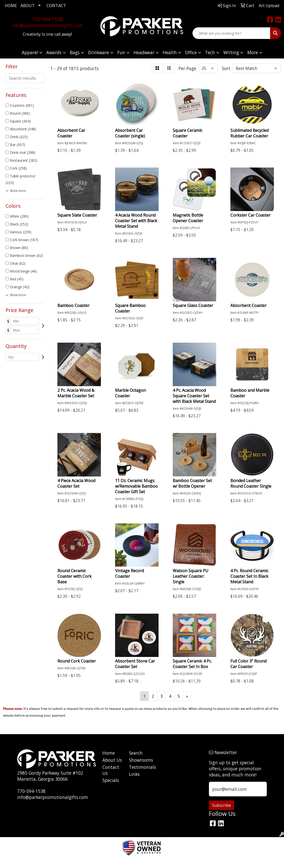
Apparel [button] (30, 52)
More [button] (253, 52)
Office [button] (191, 52)
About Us (112, 760)
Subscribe (222, 805)
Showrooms (139, 760)
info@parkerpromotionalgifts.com (47, 25)
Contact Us (111, 770)
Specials (111, 780)
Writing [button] (231, 52)
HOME (11, 6)
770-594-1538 (47, 19)
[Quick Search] (231, 33)
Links (134, 774)
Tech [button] (210, 52)
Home (109, 753)
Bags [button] (75, 52)
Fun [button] (121, 52)
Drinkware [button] (99, 52)
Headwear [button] (144, 52)
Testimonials (139, 767)
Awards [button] (54, 52)
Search (136, 753)
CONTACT (56, 6)
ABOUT (28, 6)
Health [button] (170, 52)
